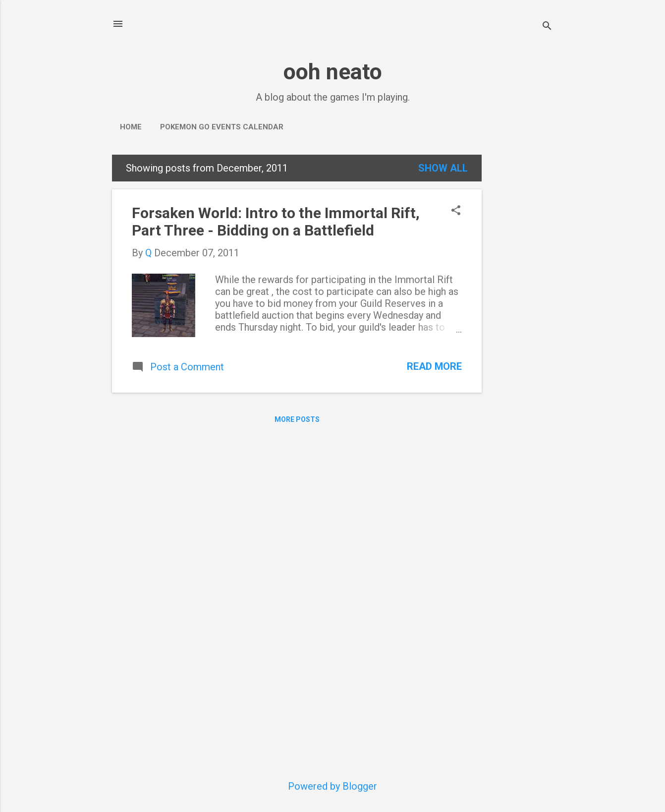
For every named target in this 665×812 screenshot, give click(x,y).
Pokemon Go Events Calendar (222, 127)
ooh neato (333, 72)
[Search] (547, 27)
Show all (443, 168)
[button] (456, 211)
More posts (297, 419)
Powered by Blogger (332, 786)
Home (131, 127)
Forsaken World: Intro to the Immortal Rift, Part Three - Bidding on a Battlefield (276, 222)
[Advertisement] (521, 303)
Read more (434, 366)
